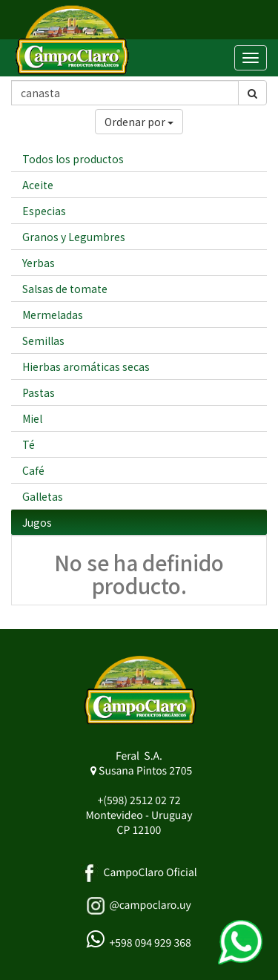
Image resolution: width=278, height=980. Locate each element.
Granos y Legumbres (74, 237)
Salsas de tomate (65, 289)
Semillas (43, 341)
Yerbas (39, 263)
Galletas (43, 496)
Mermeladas (53, 315)
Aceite (38, 185)
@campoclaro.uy (150, 905)
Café (33, 470)
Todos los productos (73, 159)
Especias (44, 211)
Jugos (37, 522)
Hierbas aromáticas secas (86, 366)
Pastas (39, 392)
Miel (32, 418)
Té (29, 444)
